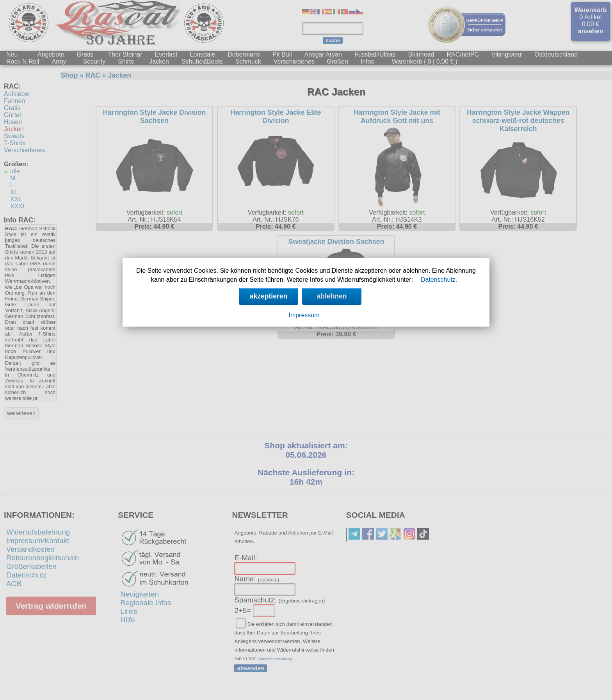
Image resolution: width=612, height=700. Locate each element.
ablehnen (332, 296)
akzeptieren (269, 296)
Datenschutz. (439, 280)
